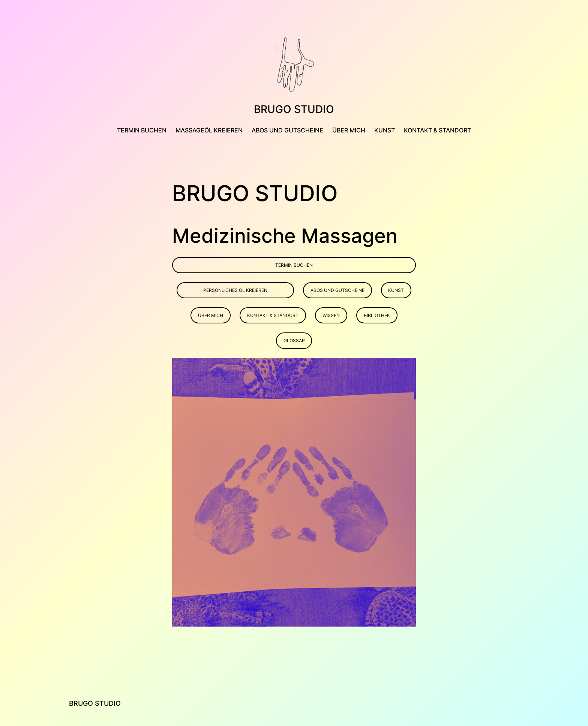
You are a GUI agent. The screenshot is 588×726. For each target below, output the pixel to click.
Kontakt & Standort (273, 315)
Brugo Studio (294, 109)
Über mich (211, 315)
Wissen (331, 315)
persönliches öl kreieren (235, 290)
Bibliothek (377, 315)
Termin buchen (294, 265)
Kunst (396, 290)
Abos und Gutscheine (337, 290)
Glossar (294, 340)
